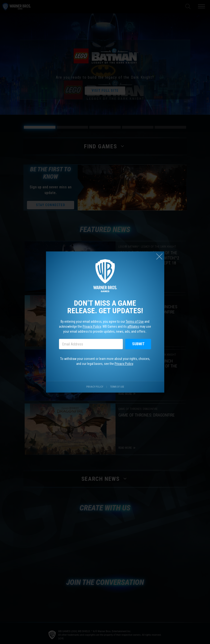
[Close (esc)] (159, 256)
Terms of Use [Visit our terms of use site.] (117, 387)
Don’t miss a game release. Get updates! (105, 307)
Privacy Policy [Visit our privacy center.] (95, 387)
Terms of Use (135, 322)
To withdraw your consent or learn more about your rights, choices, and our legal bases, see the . (105, 361)
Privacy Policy (92, 327)
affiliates (133, 327)
